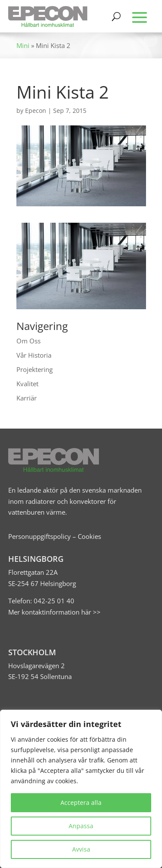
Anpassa (81, 826)
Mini (23, 45)
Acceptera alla (81, 802)
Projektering (35, 369)
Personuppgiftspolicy (40, 536)
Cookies (89, 536)
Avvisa (81, 849)
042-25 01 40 (53, 601)
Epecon (36, 111)
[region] (81, 789)
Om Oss (29, 341)
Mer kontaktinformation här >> (54, 612)
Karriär (27, 398)
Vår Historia (34, 355)
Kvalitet (27, 384)
